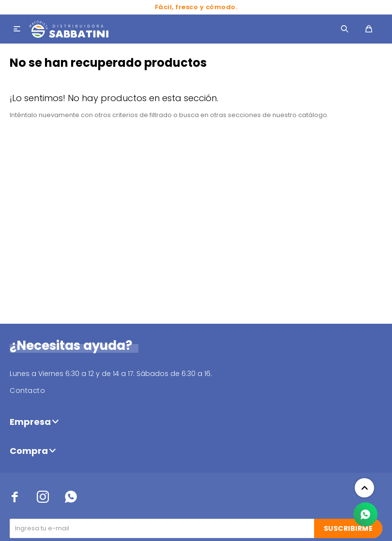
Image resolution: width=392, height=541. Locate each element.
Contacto (27, 391)
